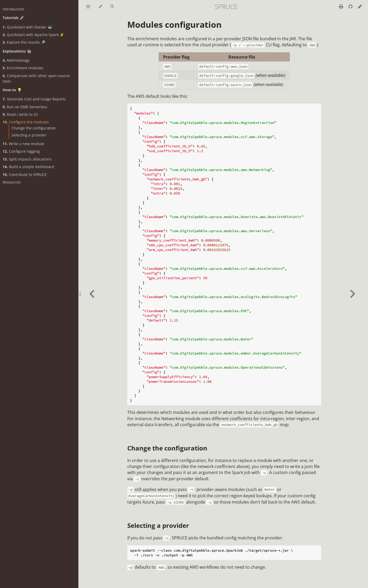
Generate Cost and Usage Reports (34, 99)
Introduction (13, 9)
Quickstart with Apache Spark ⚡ (33, 35)
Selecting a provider (29, 135)
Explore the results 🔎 (24, 42)
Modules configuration (174, 24)
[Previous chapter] (92, 294)
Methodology (16, 60)
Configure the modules (26, 122)
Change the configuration (34, 128)
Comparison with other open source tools (36, 78)
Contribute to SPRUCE (25, 175)
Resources (12, 182)
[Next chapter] (352, 294)
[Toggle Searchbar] (112, 7)
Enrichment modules (23, 68)
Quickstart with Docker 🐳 (27, 27)
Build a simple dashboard (28, 167)
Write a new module (23, 144)
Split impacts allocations (27, 159)
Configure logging (21, 151)
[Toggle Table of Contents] (88, 7)
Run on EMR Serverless (25, 107)
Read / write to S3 (20, 114)
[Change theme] (100, 7)
